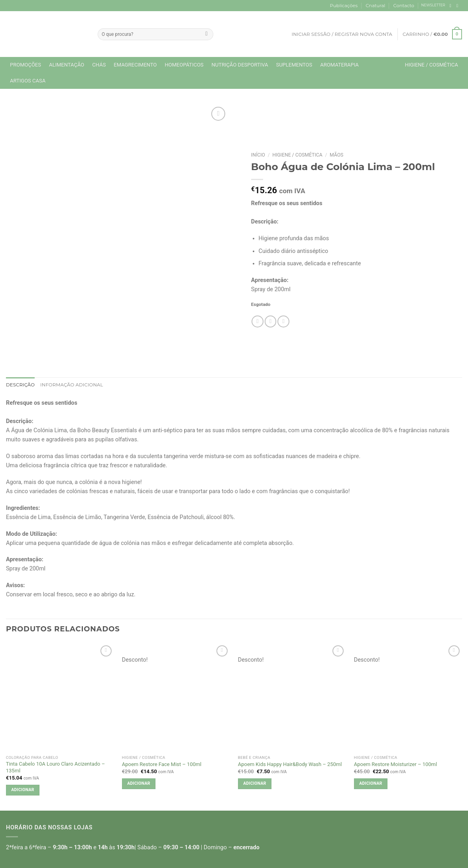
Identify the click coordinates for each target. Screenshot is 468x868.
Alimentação (67, 65)
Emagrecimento (135, 65)
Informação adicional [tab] (72, 385)
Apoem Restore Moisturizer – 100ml (395, 764)
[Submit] (206, 34)
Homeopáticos (184, 65)
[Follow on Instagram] (459, 6)
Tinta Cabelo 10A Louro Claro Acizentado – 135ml (55, 767)
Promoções (26, 65)
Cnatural (375, 6)
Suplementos (294, 65)
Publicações (344, 6)
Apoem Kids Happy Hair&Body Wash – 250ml (290, 764)
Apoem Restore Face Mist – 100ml (162, 764)
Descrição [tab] (20, 385)
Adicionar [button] (23, 790)
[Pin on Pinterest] (283, 321)
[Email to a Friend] (271, 321)
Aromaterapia (339, 65)
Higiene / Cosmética (432, 65)
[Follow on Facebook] (452, 6)
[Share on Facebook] (258, 321)
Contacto (404, 6)
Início (258, 155)
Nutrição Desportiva (240, 65)
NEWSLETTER (433, 5)
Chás (99, 65)
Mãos (336, 155)
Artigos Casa (28, 81)
